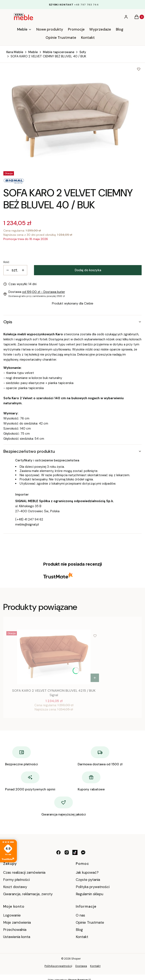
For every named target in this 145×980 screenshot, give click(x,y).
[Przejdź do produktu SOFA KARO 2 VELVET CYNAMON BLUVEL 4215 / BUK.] (54, 657)
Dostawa (81, 966)
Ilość (6, 262)
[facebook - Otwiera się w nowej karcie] (58, 852)
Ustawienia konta (17, 937)
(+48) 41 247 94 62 (29, 519)
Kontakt (82, 937)
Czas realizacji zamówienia (24, 872)
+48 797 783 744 (86, 5)
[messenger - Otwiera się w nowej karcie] (83, 852)
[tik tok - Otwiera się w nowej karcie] (75, 852)
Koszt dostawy (15, 887)
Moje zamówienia (17, 922)
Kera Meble (15, 52)
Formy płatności (16, 880)
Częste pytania (88, 880)
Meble (33, 52)
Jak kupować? (87, 872)
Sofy (83, 52)
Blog (79, 930)
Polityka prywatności (93, 887)
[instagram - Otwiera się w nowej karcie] (67, 852)
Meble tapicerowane (59, 52)
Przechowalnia (15, 930)
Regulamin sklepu (89, 894)
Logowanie (12, 915)
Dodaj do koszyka (88, 270)
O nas (80, 915)
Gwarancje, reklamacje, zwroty (28, 894)
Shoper (76, 959)
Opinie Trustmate (90, 922)
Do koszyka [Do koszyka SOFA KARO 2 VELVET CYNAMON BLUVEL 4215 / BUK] (95, 678)
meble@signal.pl (27, 524)
